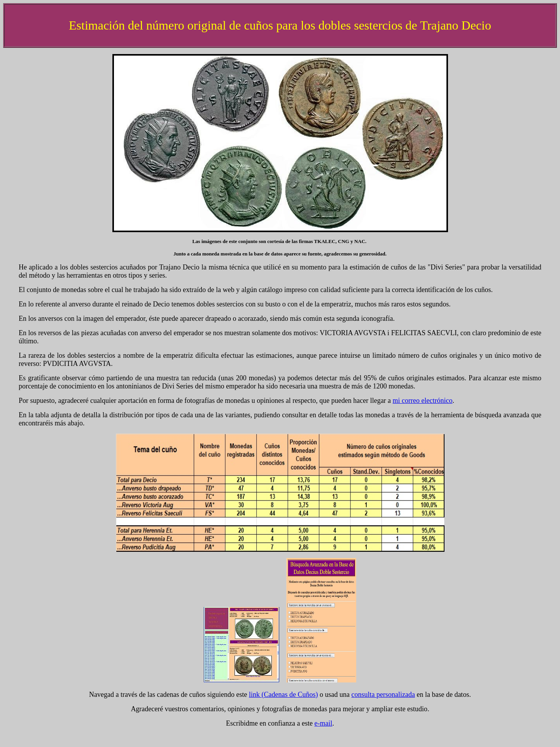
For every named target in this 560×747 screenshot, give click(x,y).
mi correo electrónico (423, 401)
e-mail (323, 723)
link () (283, 695)
